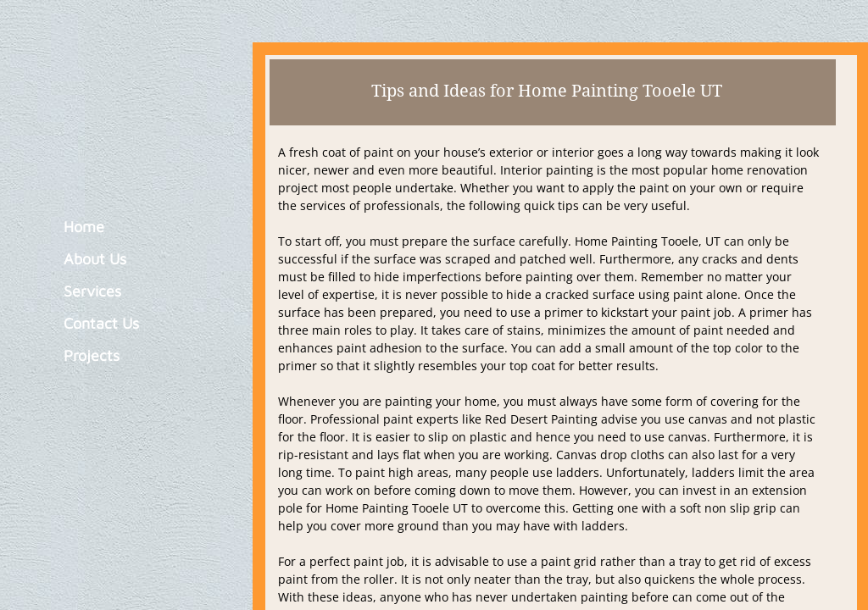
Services (92, 291)
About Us (95, 259)
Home (84, 227)
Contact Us (101, 323)
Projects (92, 355)
